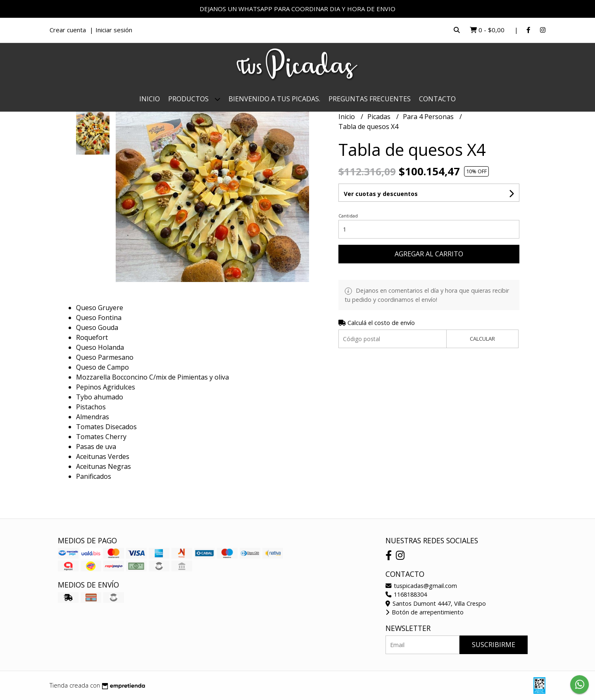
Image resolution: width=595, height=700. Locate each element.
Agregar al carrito (429, 254)
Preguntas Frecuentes (370, 99)
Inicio (150, 99)
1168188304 (406, 594)
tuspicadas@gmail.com (421, 586)
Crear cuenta (68, 30)
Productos (194, 99)
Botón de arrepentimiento (425, 612)
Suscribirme (494, 645)
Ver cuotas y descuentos (381, 194)
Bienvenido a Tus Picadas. (274, 99)
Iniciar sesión (114, 30)
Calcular (482, 339)
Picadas (380, 117)
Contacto (437, 99)
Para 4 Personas (429, 117)
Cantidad (348, 216)
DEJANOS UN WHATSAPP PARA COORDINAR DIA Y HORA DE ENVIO (297, 9)
